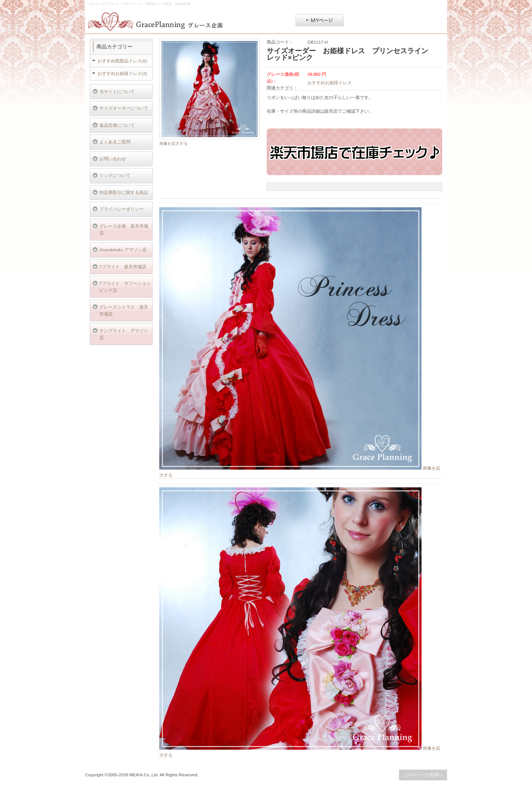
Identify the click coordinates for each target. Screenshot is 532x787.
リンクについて (115, 175)
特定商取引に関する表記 (124, 192)
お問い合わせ (113, 159)
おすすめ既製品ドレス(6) (122, 61)
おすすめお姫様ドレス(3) (122, 73)
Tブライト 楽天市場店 (123, 267)
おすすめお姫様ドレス (330, 83)
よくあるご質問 (115, 142)
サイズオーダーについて (124, 108)
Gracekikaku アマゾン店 (123, 250)
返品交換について (117, 125)
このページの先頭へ (423, 775)
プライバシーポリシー (122, 209)
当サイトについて (117, 91)
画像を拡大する (173, 143)
